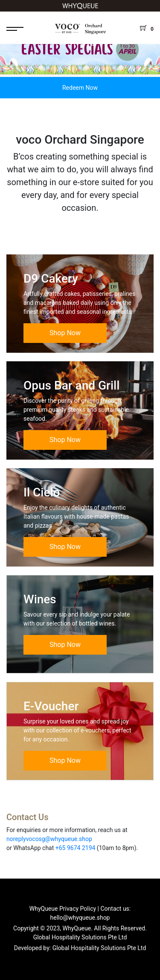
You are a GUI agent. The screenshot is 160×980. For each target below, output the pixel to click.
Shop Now (65, 333)
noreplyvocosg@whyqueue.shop (49, 839)
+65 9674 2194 (76, 848)
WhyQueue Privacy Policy (63, 909)
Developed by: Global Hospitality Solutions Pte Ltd (80, 948)
